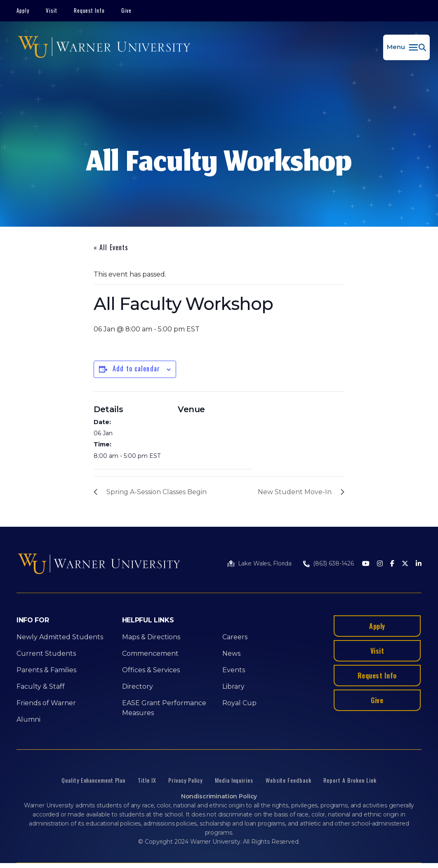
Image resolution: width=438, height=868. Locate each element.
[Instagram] (380, 564)
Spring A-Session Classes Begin (157, 492)
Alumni (28, 719)
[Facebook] (392, 564)
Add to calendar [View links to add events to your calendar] (136, 368)
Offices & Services (151, 670)
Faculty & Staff (41, 686)
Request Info (89, 10)
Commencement (150, 653)
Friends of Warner (46, 703)
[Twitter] (405, 564)
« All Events (111, 247)
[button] (406, 47)
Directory (138, 686)
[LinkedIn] (419, 564)
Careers (235, 637)
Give (126, 10)
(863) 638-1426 (333, 563)
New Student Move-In (295, 492)
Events (234, 670)
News (231, 653)
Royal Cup (239, 703)
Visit (52, 10)
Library (233, 686)
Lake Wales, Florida (265, 563)
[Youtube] (366, 564)
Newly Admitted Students (60, 637)
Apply (23, 10)
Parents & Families (46, 670)
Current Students (46, 653)
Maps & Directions (151, 637)
